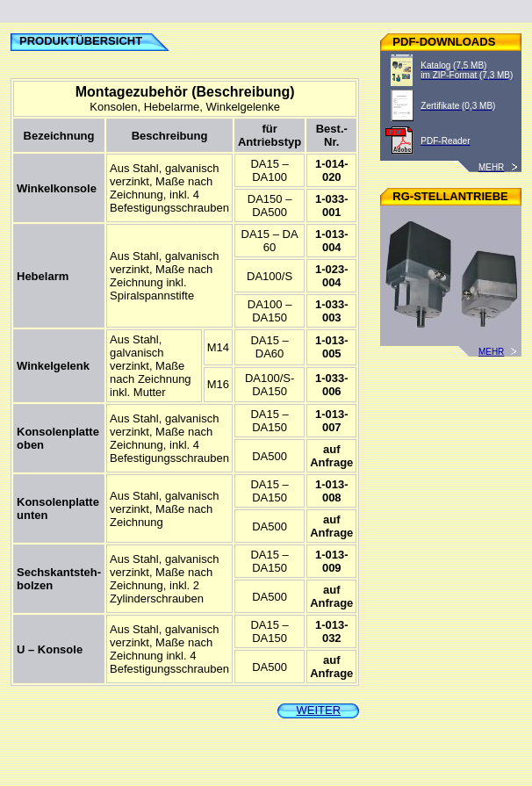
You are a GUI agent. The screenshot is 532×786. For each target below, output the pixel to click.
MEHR (500, 352)
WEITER (319, 710)
